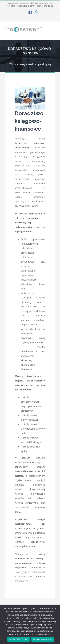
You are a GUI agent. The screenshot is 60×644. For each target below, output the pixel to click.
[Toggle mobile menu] (54, 35)
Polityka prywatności (43, 639)
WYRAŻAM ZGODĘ (19, 639)
